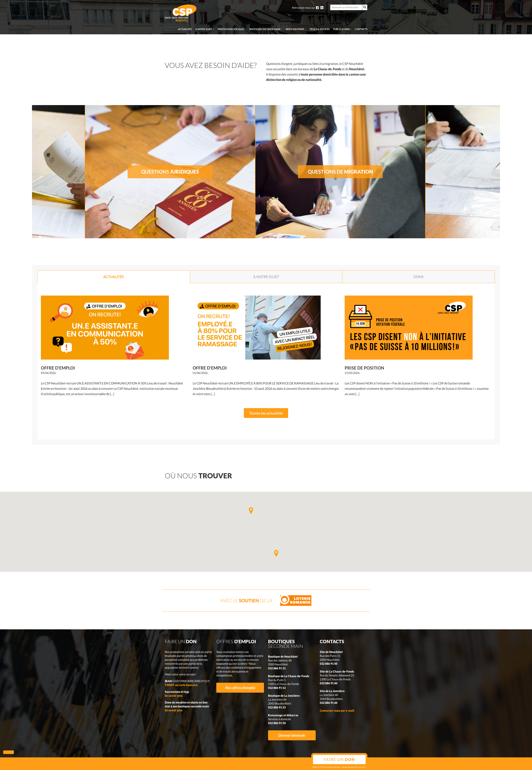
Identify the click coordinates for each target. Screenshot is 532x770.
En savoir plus (174, 696)
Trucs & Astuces (320, 29)
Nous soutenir (295, 29)
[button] (276, 553)
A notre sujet (204, 29)
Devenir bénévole (292, 735)
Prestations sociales (231, 29)
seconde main (265, 29)
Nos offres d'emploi (240, 688)
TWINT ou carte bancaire (181, 685)
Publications (341, 29)
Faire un (339, 759)
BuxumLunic (360, 767)
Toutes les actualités (266, 413)
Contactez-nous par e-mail (337, 711)
